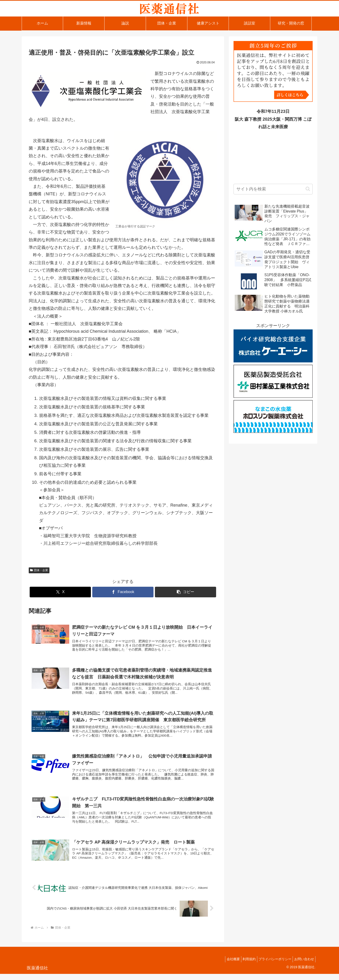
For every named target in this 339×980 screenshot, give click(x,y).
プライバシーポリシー (272, 965)
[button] (186, 592)
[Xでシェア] (60, 592)
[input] (273, 189)
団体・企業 (39, 570)
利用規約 (244, 965)
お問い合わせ (303, 965)
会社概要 (226, 965)
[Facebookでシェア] (123, 592)
